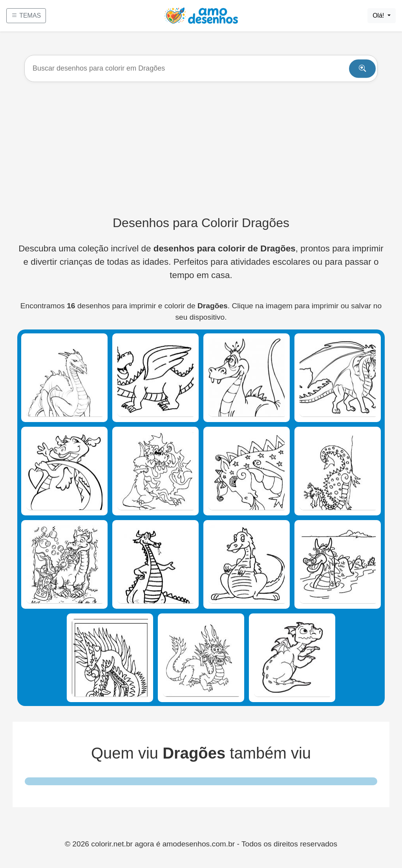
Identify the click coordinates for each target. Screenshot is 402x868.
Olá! (379, 15)
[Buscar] (201, 68)
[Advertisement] (201, 149)
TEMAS (26, 15)
